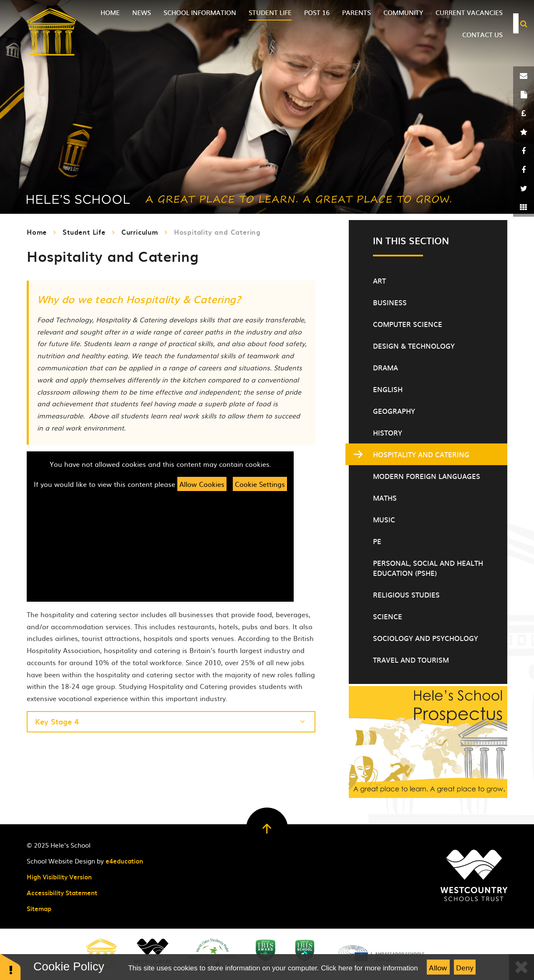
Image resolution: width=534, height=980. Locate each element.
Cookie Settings (260, 484)
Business (390, 302)
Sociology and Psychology (426, 638)
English (388, 389)
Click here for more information (369, 968)
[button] (10, 966)
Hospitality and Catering (217, 232)
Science (388, 616)
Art (379, 281)
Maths (385, 498)
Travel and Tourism (411, 660)
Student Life (84, 232)
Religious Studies (406, 595)
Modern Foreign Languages (427, 476)
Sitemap (39, 909)
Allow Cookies (202, 484)
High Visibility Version (59, 877)
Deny (465, 967)
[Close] (521, 967)
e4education (124, 861)
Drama (385, 367)
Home (37, 232)
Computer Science (408, 324)
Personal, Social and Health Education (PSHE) (428, 568)
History (388, 433)
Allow (438, 967)
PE (377, 541)
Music (384, 519)
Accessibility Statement (62, 893)
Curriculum (140, 232)
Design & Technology (414, 346)
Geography (394, 411)
